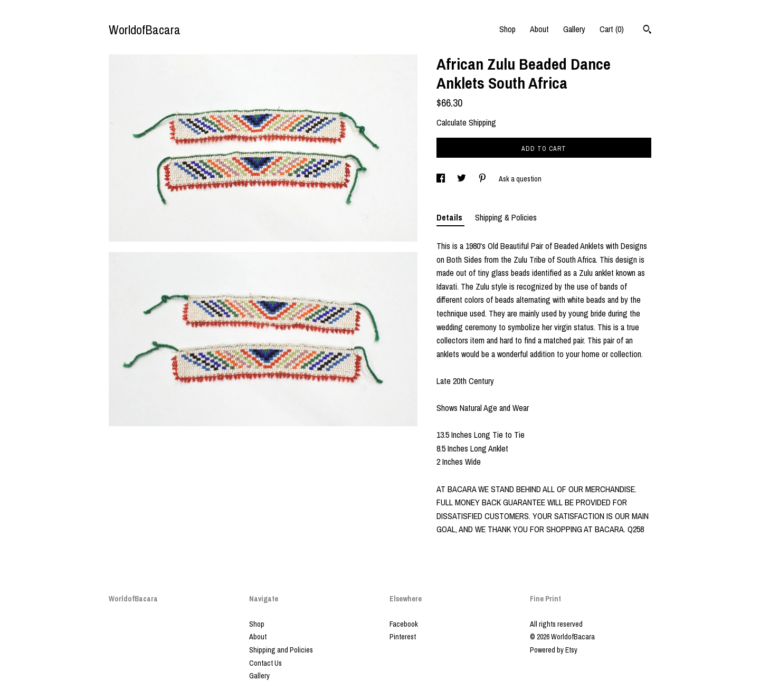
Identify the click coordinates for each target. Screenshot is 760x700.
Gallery (574, 29)
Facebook (404, 624)
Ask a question (520, 179)
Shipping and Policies (281, 650)
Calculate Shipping (466, 122)
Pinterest (403, 637)
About (539, 29)
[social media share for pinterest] (483, 179)
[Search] (647, 31)
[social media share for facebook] (441, 179)
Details (450, 217)
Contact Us (265, 663)
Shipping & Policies (506, 217)
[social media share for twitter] (462, 179)
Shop (507, 29)
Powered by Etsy (554, 650)
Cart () (612, 29)
